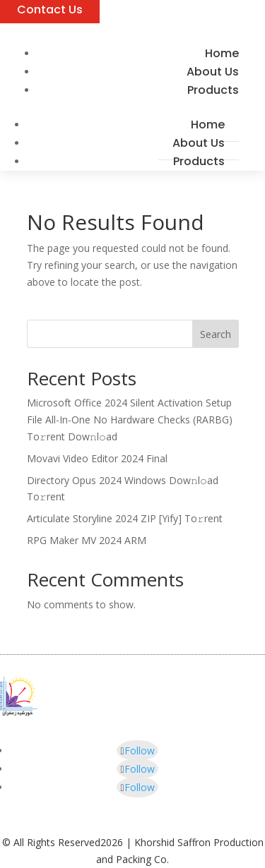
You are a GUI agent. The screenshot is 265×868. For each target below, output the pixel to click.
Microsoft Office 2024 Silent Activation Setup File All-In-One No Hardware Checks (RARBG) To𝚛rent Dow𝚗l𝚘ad (130, 420)
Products (213, 90)
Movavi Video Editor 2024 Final (97, 458)
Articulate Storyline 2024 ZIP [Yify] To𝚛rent (125, 518)
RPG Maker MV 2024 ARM (87, 540)
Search (216, 334)
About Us (199, 143)
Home (208, 125)
